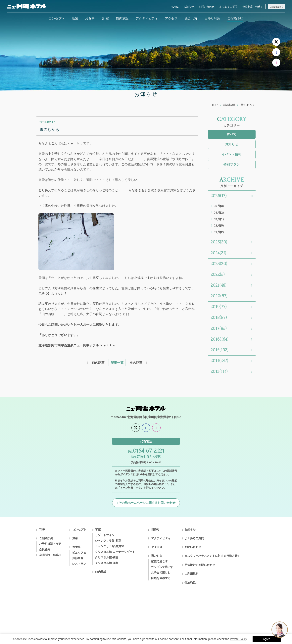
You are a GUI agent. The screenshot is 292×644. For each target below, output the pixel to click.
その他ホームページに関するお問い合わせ (147, 503)
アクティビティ (147, 18)
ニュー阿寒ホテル (86, 345)
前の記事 (98, 363)
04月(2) (219, 212)
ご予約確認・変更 (50, 544)
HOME (175, 7)
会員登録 (45, 549)
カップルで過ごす (162, 567)
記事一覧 (117, 363)
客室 (98, 529)
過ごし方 (191, 18)
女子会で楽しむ (161, 572)
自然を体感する (161, 578)
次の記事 (136, 363)
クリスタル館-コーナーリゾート (115, 552)
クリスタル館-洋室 (107, 563)
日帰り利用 (212, 18)
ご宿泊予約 (235, 18)
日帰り (155, 529)
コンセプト (57, 18)
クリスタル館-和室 (107, 557)
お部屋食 (78, 558)
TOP (215, 105)
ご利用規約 (191, 574)
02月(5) (219, 225)
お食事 (90, 18)
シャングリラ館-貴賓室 (109, 546)
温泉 (75, 18)
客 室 (105, 18)
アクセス (171, 18)
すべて (232, 134)
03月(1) (219, 219)
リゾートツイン (105, 535)
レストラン (79, 564)
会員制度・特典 (251, 7)
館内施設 (122, 18)
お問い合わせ (207, 7)
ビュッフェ (79, 553)
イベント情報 (232, 154)
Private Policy (238, 639)
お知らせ (189, 7)
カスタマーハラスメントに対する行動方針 (211, 556)
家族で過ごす (159, 561)
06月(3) (219, 206)
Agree (267, 639)
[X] (276, 42)
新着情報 (229, 105)
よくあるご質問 (228, 7)
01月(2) (219, 232)
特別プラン (232, 164)
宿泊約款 (190, 582)
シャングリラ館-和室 (108, 541)
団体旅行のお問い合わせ (200, 565)
